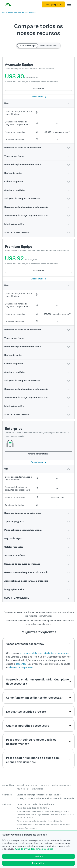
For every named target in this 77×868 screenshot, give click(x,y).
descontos (21, 664)
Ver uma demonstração (39, 454)
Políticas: (7, 804)
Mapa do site (60, 798)
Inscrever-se (39, 88)
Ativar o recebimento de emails (31, 821)
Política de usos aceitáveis (29, 811)
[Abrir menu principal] (69, 4)
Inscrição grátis (53, 4)
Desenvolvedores (35, 789)
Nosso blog (22, 785)
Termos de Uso (24, 804)
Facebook (34, 785)
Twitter (44, 785)
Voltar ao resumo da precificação (19, 13)
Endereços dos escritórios (29, 798)
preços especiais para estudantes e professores (44, 653)
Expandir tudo (39, 97)
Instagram (65, 785)
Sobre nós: (7, 795)
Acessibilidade (55, 821)
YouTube (21, 789)
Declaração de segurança (55, 811)
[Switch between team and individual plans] (38, 46)
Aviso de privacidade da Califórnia (33, 808)
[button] (38, 103)
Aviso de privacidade (25, 849)
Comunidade (8, 785)
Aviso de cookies (45, 849)
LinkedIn (54, 785)
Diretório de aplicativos (48, 795)
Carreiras (48, 798)
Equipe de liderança (26, 795)
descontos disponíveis (21, 667)
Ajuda (71, 798)
